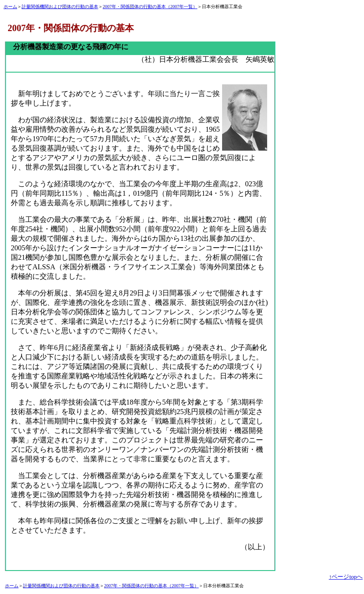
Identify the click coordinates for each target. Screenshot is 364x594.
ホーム (10, 7)
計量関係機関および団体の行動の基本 (60, 7)
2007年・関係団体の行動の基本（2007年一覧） (150, 7)
